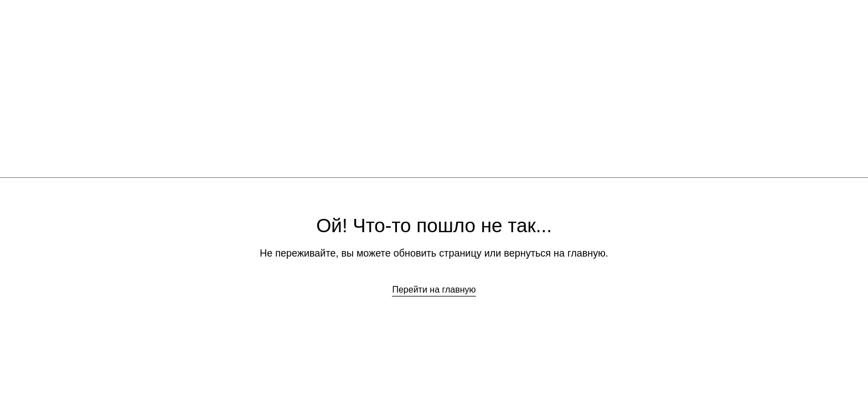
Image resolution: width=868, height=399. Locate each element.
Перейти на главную (434, 290)
